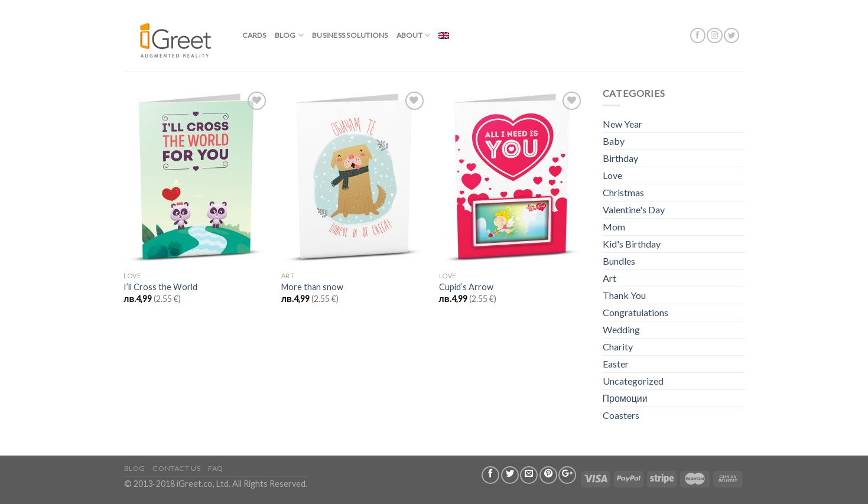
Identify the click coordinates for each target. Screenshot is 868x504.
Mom (614, 227)
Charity (618, 347)
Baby (614, 141)
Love (612, 175)
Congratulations (635, 312)
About (414, 35)
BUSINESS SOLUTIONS (350, 35)
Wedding (621, 329)
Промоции (625, 398)
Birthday (620, 158)
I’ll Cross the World (160, 287)
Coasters (621, 415)
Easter (616, 364)
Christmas (623, 192)
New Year (622, 124)
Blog (289, 35)
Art (609, 278)
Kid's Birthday (632, 244)
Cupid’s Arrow (466, 287)
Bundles (619, 261)
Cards (254, 35)
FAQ (216, 468)
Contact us (176, 468)
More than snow (312, 287)
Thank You (624, 295)
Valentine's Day (634, 209)
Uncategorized (633, 381)
